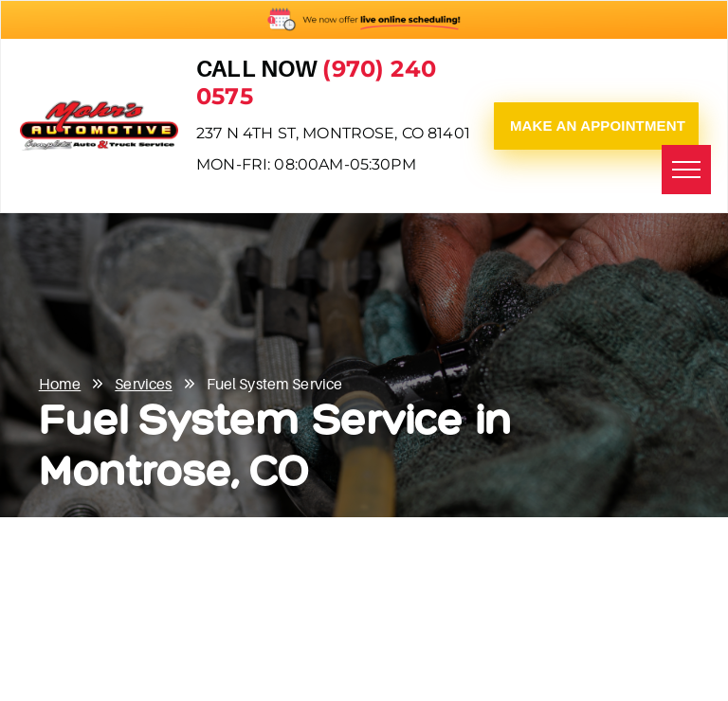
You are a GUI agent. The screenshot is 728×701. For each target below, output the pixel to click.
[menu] (686, 170)
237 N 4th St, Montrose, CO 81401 (333, 133)
